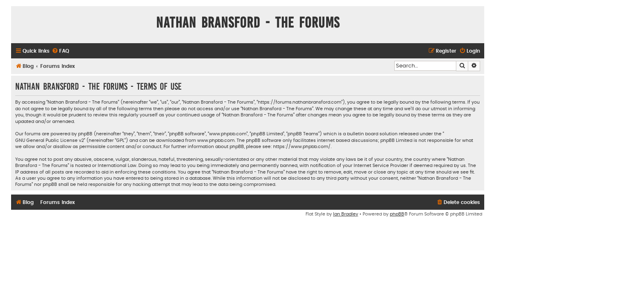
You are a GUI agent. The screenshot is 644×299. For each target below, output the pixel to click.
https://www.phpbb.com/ (302, 147)
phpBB (397, 214)
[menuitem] (60, 51)
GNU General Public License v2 (49, 140)
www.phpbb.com (216, 140)
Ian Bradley (346, 214)
